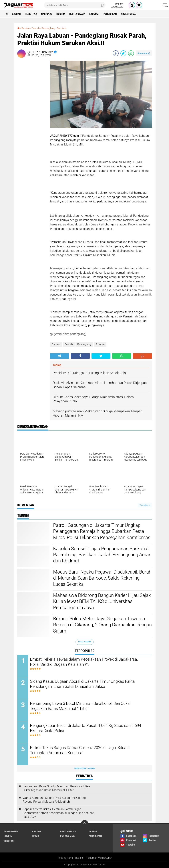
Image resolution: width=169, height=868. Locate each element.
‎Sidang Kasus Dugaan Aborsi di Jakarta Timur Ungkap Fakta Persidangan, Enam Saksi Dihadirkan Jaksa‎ (82, 684)
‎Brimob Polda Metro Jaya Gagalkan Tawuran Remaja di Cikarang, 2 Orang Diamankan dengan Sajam (102, 625)
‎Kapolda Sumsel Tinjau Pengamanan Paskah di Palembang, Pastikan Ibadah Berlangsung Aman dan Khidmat (102, 555)
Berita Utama (77, 14)
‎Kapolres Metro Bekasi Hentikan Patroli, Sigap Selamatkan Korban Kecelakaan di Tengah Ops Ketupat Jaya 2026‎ (58, 813)
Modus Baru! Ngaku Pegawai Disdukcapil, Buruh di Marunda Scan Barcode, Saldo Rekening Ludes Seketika (102, 578)
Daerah (16, 14)
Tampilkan (145, 505)
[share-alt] (59, 356)
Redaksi (80, 858)
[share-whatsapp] (131, 53)
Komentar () (144, 53)
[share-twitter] (123, 53)
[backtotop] (85, 824)
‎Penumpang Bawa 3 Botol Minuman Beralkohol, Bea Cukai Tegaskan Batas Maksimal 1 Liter (80, 706)
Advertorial (128, 14)
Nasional (47, 14)
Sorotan (100, 344)
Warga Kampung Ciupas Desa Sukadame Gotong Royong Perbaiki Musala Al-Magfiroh (54, 800)
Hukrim (61, 14)
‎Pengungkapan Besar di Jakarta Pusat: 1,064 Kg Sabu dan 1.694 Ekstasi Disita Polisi (86, 728)
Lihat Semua (85, 642)
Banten (56, 344)
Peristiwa (31, 14)
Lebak (35, 836)
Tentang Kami (65, 858)
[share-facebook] (116, 53)
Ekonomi (94, 14)
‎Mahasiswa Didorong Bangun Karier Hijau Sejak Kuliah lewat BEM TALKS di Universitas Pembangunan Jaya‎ (102, 601)
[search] (75, 5)
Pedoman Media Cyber (99, 858)
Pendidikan (110, 14)
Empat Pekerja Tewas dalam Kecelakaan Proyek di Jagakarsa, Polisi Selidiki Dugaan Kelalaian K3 (84, 662)
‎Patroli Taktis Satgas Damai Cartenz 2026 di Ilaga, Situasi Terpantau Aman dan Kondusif (80, 750)
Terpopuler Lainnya (85, 768)
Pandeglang (84, 344)
